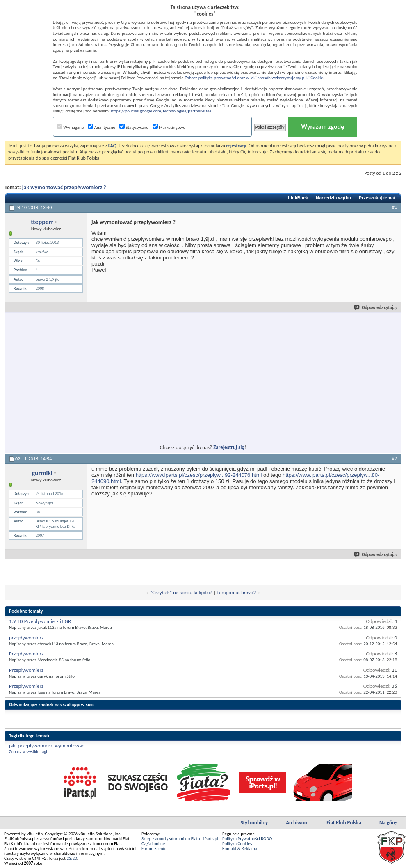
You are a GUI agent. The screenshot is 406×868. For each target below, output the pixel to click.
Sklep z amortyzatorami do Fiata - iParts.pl (180, 839)
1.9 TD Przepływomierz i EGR (40, 621)
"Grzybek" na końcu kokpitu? (181, 592)
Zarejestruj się (229, 447)
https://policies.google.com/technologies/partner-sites (161, 111)
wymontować (70, 745)
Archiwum (297, 823)
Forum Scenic (154, 849)
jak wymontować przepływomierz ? (64, 187)
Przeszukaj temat (377, 198)
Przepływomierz (26, 654)
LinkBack (298, 198)
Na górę (388, 823)
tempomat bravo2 (236, 592)
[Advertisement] (128, 373)
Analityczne (101, 127)
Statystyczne (134, 127)
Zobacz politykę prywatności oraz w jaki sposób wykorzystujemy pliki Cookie (254, 78)
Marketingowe (169, 127)
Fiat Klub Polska (344, 823)
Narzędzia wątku (333, 198)
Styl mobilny (254, 823)
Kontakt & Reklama (240, 849)
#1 (395, 207)
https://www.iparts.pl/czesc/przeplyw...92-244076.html (199, 475)
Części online (153, 844)
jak (12, 745)
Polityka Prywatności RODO (247, 839)
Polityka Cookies (237, 844)
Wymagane (71, 127)
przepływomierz (26, 638)
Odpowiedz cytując (376, 308)
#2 (395, 458)
